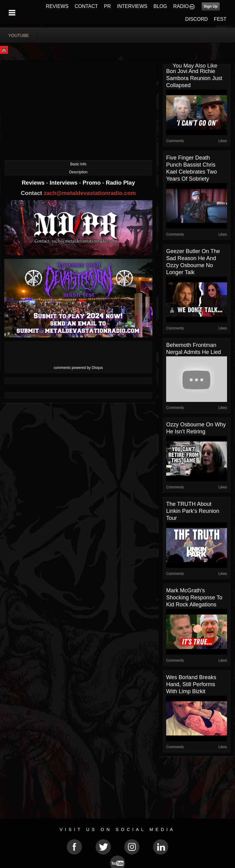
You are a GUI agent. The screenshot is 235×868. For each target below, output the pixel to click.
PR (107, 6)
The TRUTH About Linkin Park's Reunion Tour (193, 511)
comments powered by (78, 368)
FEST (220, 19)
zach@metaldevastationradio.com (90, 193)
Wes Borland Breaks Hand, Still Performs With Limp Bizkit (191, 684)
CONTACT (86, 6)
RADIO (181, 6)
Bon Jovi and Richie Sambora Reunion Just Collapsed (194, 78)
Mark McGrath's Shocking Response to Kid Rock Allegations (194, 598)
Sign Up (211, 6)
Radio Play (120, 183)
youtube (19, 35)
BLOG (160, 6)
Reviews (34, 183)
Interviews (64, 183)
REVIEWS (57, 6)
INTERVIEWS (132, 6)
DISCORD (196, 19)
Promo (92, 183)
